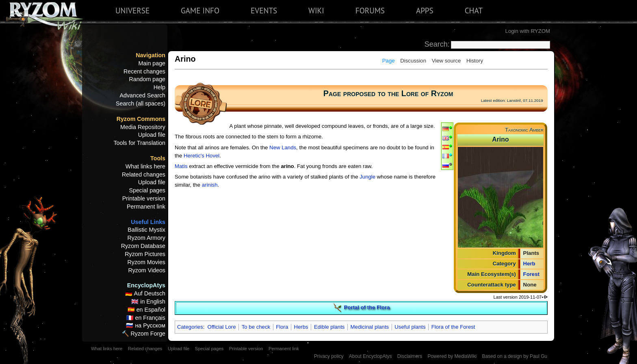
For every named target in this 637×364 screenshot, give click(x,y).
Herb (529, 264)
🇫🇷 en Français (146, 318)
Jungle (367, 177)
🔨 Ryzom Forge (144, 334)
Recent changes (144, 71)
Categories (190, 327)
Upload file (152, 135)
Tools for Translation (139, 143)
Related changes (144, 174)
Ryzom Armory (146, 238)
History (475, 61)
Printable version (144, 198)
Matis (181, 166)
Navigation (151, 55)
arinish (210, 185)
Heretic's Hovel (201, 156)
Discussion (413, 61)
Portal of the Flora (367, 308)
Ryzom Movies (146, 262)
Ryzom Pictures (145, 254)
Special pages (147, 190)
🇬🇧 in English (148, 302)
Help (159, 87)
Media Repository (143, 127)
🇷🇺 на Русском (146, 325)
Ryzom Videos (147, 270)
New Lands (283, 148)
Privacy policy (329, 356)
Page (389, 61)
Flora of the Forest (453, 327)
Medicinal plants (370, 327)
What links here (145, 166)
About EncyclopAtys (370, 356)
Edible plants (329, 327)
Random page (147, 79)
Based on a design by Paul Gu (515, 356)
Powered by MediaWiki (452, 356)
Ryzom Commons (141, 119)
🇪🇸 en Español (146, 310)
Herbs (301, 327)
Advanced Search (143, 95)
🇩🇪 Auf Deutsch (145, 293)
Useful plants (410, 327)
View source (446, 61)
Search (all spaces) (141, 103)
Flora (282, 327)
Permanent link (146, 207)
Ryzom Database (143, 246)
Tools (158, 158)
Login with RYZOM (528, 31)
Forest (531, 274)
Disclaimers (410, 356)
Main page (152, 63)
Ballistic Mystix (146, 230)
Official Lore (221, 327)
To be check (256, 327)
